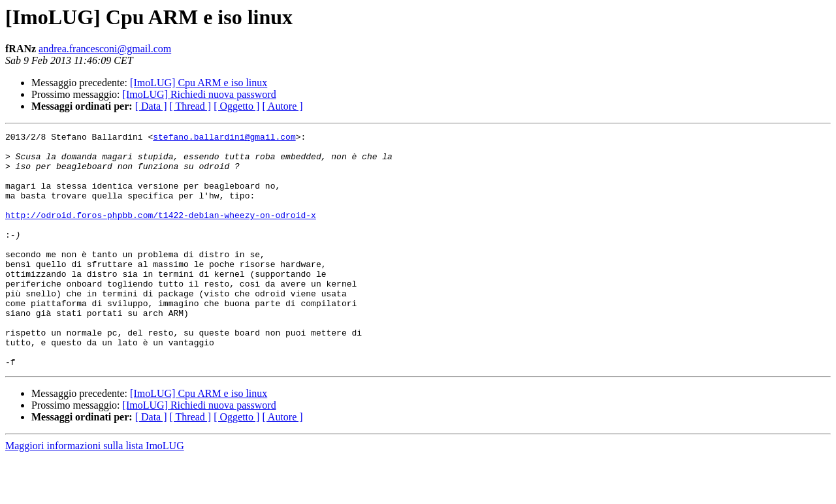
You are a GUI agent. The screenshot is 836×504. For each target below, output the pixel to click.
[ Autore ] (282, 106)
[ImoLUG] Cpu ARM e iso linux (199, 83)
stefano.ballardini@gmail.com (224, 138)
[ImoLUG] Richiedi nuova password (200, 94)
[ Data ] (151, 106)
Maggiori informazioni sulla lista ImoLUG (95, 493)
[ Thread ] (191, 106)
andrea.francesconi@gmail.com (105, 49)
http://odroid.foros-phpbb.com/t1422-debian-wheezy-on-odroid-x (161, 232)
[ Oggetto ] (236, 106)
